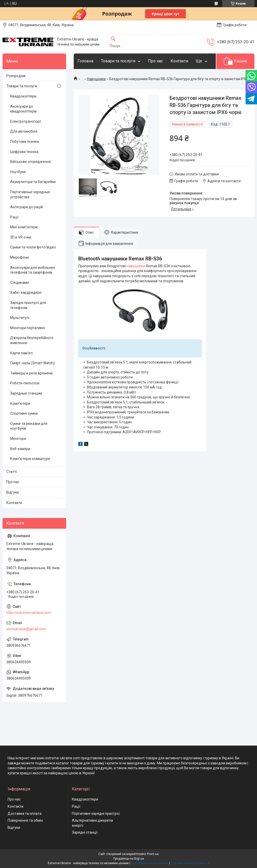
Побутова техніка (25, 142)
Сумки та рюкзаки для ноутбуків (29, 426)
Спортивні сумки (24, 413)
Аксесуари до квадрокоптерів (23, 109)
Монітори (18, 439)
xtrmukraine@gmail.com (26, 629)
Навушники (96, 79)
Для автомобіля (24, 131)
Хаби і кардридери (26, 292)
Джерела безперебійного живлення (32, 340)
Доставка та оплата (25, 814)
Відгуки (13, 492)
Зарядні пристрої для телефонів (28, 305)
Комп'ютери (20, 403)
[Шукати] (113, 39)
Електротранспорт (26, 121)
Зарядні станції (85, 832)
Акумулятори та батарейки (33, 182)
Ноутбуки (18, 172)
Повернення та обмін (25, 820)
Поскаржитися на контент (150, 863)
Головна (85, 61)
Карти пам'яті (21, 353)
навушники (136, 266)
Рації (14, 217)
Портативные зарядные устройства (30, 194)
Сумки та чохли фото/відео (33, 247)
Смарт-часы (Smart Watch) (32, 363)
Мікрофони (19, 257)
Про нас (155, 61)
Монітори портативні (28, 328)
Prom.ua (153, 854)
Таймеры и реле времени (31, 373)
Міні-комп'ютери (24, 227)
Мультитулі (20, 318)
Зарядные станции (26, 393)
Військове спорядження (31, 162)
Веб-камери (20, 449)
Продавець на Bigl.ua (128, 859)
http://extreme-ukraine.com (29, 613)
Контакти (179, 61)
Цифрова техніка (24, 152)
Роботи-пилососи (25, 383)
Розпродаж (16, 76)
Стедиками (19, 283)
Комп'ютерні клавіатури (30, 459)
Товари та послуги (118, 61)
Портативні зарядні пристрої (96, 814)
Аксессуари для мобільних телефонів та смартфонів (33, 270)
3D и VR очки (21, 237)
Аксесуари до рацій (27, 207)
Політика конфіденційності (190, 863)
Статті (12, 472)
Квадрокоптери (23, 96)
